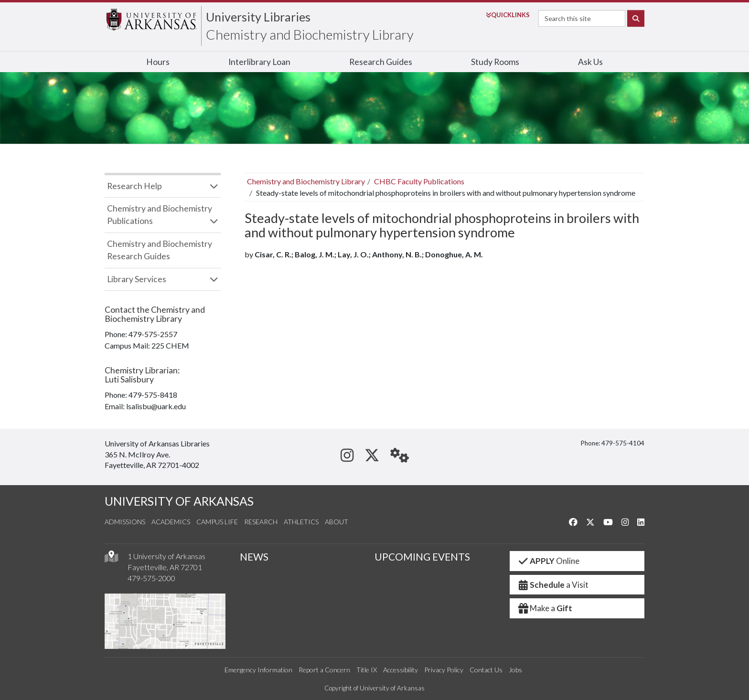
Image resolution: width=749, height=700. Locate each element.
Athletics (301, 522)
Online (549, 561)
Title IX (367, 670)
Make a (545, 608)
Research (261, 522)
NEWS (254, 557)
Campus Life (217, 522)
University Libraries (258, 17)
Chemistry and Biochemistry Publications (160, 215)
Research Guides (381, 62)
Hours (158, 62)
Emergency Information (258, 670)
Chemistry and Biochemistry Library (310, 34)
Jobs (515, 670)
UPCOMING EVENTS (422, 557)
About (337, 522)
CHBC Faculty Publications (419, 181)
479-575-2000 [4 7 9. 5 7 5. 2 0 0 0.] (151, 578)
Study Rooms (495, 62)
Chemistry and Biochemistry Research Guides (160, 250)
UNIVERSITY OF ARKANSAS (179, 501)
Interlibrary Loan (259, 62)
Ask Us (590, 62)
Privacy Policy (444, 670)
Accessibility (401, 670)
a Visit (553, 585)
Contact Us (486, 670)
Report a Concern (324, 670)
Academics (171, 522)
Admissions (125, 522)
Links (508, 15)
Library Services (137, 279)
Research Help (134, 186)
